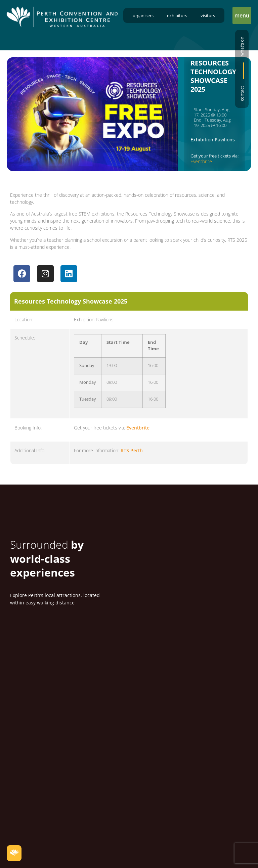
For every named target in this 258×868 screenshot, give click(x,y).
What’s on (242, 46)
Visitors (208, 15)
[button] (242, 15)
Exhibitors (177, 15)
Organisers (143, 15)
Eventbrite (201, 161)
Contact (242, 94)
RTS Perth (132, 451)
